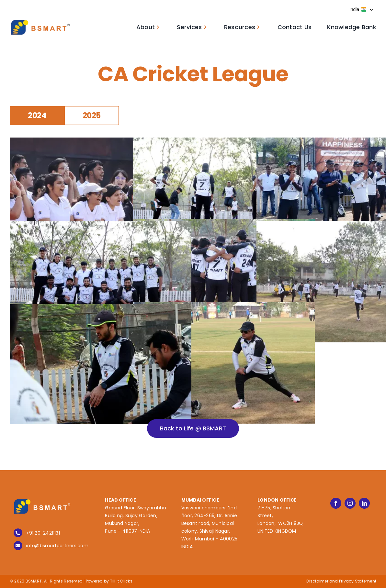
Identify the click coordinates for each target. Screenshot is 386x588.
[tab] (37, 116)
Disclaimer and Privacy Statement (341, 581)
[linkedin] (364, 503)
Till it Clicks (121, 581)
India (361, 9)
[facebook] (336, 503)
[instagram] (350, 503)
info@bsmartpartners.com (57, 546)
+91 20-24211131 (43, 533)
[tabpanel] (193, 261)
